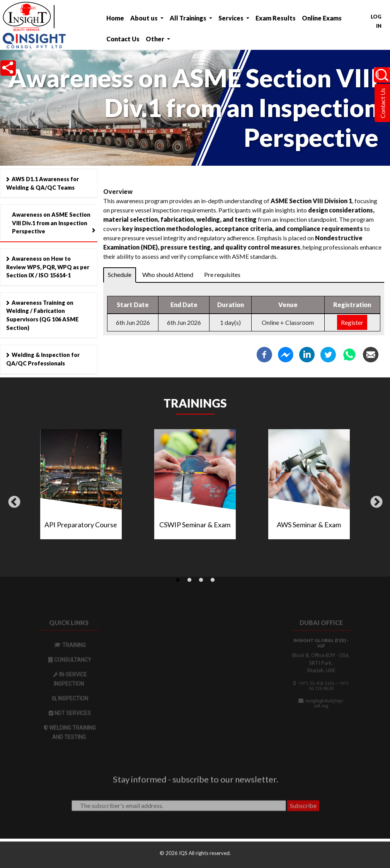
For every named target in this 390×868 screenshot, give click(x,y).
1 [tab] (178, 580)
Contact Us (123, 39)
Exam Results (276, 18)
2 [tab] (189, 580)
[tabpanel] (195, 487)
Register (352, 322)
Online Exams (322, 18)
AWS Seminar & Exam (309, 525)
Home (115, 18)
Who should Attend (168, 274)
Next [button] (376, 503)
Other (156, 39)
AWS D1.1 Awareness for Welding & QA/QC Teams (43, 183)
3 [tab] (201, 580)
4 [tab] (213, 580)
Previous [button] (14, 503)
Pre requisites (222, 274)
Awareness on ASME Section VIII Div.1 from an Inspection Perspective (51, 223)
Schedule (120, 274)
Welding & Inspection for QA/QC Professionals (43, 359)
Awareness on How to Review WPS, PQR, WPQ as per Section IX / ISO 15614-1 (48, 267)
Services (232, 18)
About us (145, 18)
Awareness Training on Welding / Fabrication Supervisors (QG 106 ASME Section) (43, 315)
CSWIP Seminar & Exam (195, 525)
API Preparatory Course (81, 525)
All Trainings (189, 18)
